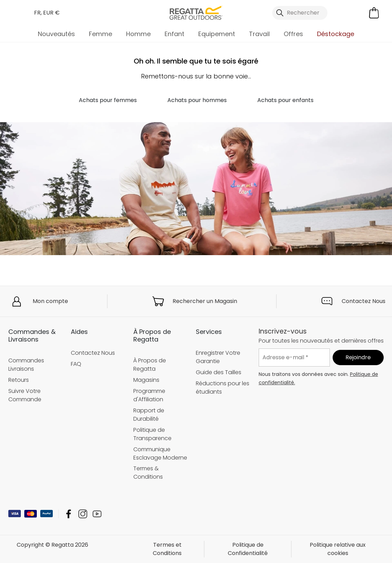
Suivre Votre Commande (25, 395)
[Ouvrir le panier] (374, 13)
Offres (293, 34)
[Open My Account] (346, 13)
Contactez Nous (364, 301)
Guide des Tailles (219, 372)
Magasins (146, 380)
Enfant (174, 34)
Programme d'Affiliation (149, 395)
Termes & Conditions (148, 473)
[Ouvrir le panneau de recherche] (300, 13)
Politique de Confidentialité (248, 549)
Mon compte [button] (50, 301)
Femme (101, 34)
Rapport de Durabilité (149, 415)
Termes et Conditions (167, 549)
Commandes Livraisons (26, 365)
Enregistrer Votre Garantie (218, 357)
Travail (259, 34)
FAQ (76, 364)
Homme (138, 34)
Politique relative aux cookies (338, 549)
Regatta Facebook (69, 514)
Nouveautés (56, 34)
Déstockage (336, 34)
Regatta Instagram (83, 514)
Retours (19, 380)
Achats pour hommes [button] (197, 100)
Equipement (217, 34)
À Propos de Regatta (150, 365)
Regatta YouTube (97, 514)
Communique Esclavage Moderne (160, 453)
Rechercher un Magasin (205, 301)
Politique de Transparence (152, 434)
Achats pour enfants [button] (285, 100)
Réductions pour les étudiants (223, 388)
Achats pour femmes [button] (108, 100)
